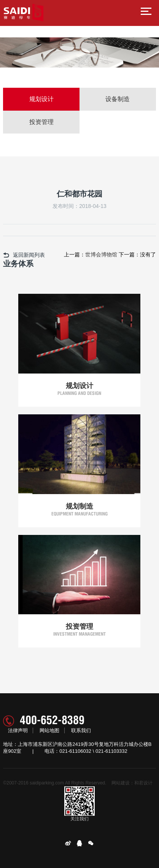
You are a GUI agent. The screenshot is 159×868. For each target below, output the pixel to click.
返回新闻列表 (24, 255)
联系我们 (81, 730)
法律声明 (18, 730)
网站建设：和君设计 (132, 783)
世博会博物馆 (101, 254)
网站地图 (49, 730)
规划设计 (41, 99)
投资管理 (41, 122)
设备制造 (118, 99)
